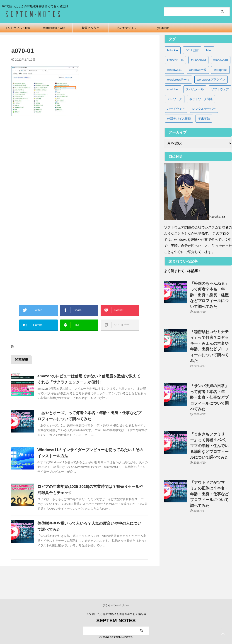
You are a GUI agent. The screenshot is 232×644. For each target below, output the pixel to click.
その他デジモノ (127, 28)
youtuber (163, 28)
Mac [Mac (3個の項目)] (209, 50)
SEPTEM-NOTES (116, 621)
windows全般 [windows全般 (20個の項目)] (198, 70)
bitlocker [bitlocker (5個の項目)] (173, 50)
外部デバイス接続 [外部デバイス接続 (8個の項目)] (179, 119)
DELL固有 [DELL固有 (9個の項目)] (192, 50)
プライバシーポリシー (116, 606)
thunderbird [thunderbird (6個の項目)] (198, 60)
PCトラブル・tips (18, 28)
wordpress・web (54, 28)
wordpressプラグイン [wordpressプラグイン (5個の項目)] (211, 80)
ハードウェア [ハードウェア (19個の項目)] (176, 109)
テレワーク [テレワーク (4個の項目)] (175, 99)
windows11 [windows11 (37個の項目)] (174, 70)
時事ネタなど (91, 28)
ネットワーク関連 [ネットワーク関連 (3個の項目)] (201, 99)
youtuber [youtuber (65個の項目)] (173, 89)
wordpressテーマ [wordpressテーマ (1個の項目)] (178, 80)
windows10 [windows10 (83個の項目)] (220, 60)
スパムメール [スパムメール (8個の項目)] (195, 89)
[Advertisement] (80, 169)
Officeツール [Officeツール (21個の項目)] (175, 60)
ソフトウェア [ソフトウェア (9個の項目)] (220, 89)
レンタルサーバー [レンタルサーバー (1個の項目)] (204, 109)
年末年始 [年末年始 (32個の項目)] (204, 119)
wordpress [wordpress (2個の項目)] (220, 70)
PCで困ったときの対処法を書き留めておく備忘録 (116, 614)
